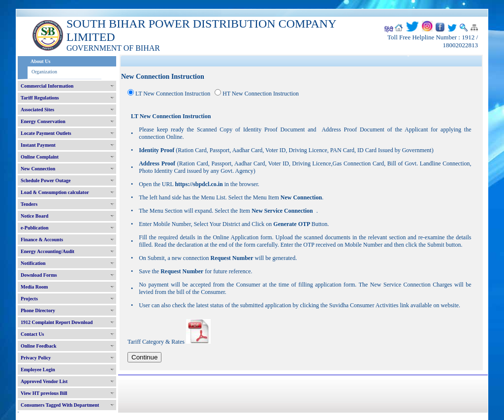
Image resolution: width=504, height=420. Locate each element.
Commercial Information (47, 86)
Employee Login (38, 370)
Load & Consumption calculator (55, 192)
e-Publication (35, 228)
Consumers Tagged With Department (60, 405)
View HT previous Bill (44, 393)
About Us (40, 61)
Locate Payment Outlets (46, 133)
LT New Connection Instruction (173, 94)
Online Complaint (40, 157)
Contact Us (32, 334)
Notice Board (34, 216)
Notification (33, 263)
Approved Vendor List (44, 381)
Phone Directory (38, 310)
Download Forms (39, 275)
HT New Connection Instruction (261, 94)
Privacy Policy (36, 358)
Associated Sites (37, 110)
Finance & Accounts (42, 240)
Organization (44, 72)
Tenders (29, 204)
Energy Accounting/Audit (47, 251)
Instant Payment (38, 145)
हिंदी (389, 30)
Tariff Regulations (40, 98)
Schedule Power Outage (46, 180)
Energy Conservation (43, 121)
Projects (29, 299)
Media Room (34, 287)
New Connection (38, 169)
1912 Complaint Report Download (57, 322)
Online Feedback (39, 346)
